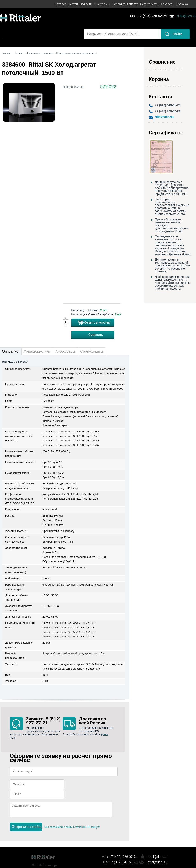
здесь (104, 734)
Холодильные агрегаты (40, 53)
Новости (86, 4)
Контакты (167, 4)
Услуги (73, 4)
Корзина (182, 4)
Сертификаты (149, 4)
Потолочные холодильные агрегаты (76, 53)
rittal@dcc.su (187, 16)
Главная (7, 53)
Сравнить (96, 335)
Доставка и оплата (125, 4)
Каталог (61, 4)
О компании (102, 4)
